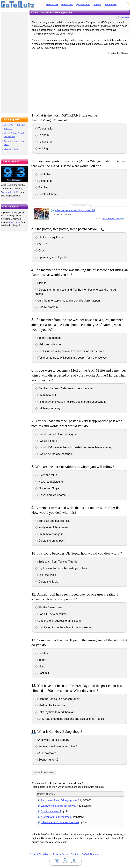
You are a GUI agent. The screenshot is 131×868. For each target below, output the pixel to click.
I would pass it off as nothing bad (57, 434)
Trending (74, 861)
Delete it (42, 653)
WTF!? (41, 244)
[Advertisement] (80, 83)
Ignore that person (48, 338)
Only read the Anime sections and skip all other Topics (70, 719)
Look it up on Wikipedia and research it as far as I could (71, 351)
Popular (97, 5)
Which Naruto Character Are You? (60, 822)
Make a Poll (67, 5)
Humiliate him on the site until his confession (64, 627)
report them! (14, 222)
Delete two (43, 174)
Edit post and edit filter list (53, 521)
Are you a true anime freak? (57, 817)
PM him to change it (49, 534)
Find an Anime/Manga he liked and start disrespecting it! (71, 402)
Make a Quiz (52, 5)
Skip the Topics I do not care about (58, 699)
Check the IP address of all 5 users (58, 621)
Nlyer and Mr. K (46, 475)
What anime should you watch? (75, 210)
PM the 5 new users (49, 607)
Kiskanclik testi (11, 149)
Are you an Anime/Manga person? (60, 800)
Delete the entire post (50, 541)
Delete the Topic (47, 582)
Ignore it (42, 660)
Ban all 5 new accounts (51, 614)
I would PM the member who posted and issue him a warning (74, 447)
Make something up (49, 344)
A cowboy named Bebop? (52, 740)
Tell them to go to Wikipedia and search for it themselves (71, 358)
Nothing (42, 148)
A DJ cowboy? (46, 753)
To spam (42, 135)
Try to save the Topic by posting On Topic (62, 568)
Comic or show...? (51, 811)
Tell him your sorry (48, 408)
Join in (41, 283)
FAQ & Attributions (92, 854)
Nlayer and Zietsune (49, 482)
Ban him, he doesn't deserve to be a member (64, 388)
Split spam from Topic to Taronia (56, 562)
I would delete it (46, 441)
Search (66, 861)
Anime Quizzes (111, 218)
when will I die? (10, 192)
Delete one (44, 181)
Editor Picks (111, 5)
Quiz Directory (83, 5)
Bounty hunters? (47, 760)
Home (57, 861)
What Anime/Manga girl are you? (59, 806)
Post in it (42, 673)
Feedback (124, 17)
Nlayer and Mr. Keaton (51, 495)
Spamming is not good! (51, 257)
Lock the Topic (46, 575)
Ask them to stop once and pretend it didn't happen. (68, 301)
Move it (41, 667)
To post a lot (44, 129)
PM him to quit (46, 395)
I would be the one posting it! (54, 454)
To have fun (44, 142)
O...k (40, 251)
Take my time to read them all (55, 712)
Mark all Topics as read (51, 705)
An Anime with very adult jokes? (56, 746)
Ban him (42, 187)
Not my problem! (47, 307)
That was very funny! (50, 237)
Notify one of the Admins (52, 527)
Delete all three (46, 194)
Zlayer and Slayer (48, 488)
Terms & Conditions (40, 854)
